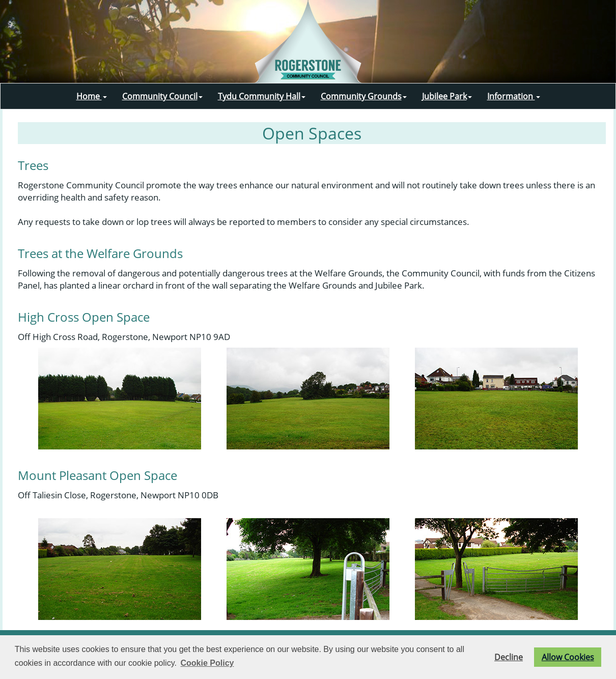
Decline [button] (509, 657)
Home (92, 96)
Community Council (162, 96)
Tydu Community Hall (262, 96)
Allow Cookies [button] (568, 657)
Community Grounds (364, 96)
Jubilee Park (447, 96)
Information (514, 96)
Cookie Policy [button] (207, 663)
